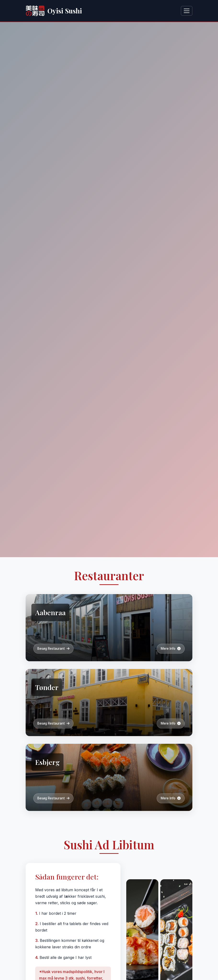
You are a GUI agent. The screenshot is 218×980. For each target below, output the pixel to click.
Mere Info (171, 649)
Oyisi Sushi (54, 11)
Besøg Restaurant (53, 649)
